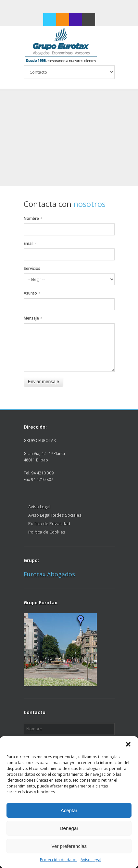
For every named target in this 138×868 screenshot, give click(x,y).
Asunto (32, 293)
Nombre (33, 218)
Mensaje (33, 318)
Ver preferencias (69, 846)
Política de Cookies (47, 532)
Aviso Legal (91, 860)
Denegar (69, 828)
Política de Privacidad (49, 523)
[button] (128, 744)
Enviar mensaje (44, 382)
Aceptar (69, 810)
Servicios (32, 268)
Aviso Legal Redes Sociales (55, 515)
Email (30, 243)
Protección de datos (59, 860)
